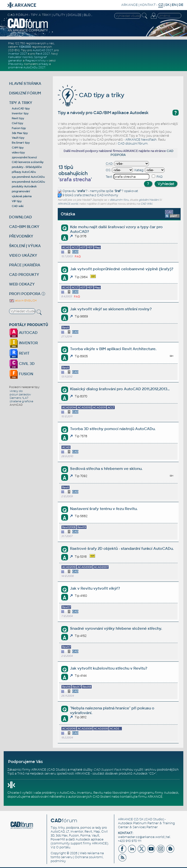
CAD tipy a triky (91, 95)
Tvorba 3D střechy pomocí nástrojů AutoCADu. (113, 429)
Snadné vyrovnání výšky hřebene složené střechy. (116, 628)
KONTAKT (148, 5)
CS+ (152, 774)
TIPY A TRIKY (21, 103)
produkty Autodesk (24, 186)
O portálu (63, 847)
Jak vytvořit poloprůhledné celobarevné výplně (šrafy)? (122, 269)
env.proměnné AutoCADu (28, 182)
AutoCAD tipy (21, 108)
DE (181, 5)
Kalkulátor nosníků (20, 57)
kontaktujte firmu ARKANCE (141, 797)
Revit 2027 (43, 54)
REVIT (19, 353)
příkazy (43, 64)
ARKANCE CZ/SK (131, 819)
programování (21, 191)
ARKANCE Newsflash (141, 140)
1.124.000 (25, 47)
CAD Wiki (146, 204)
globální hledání (149, 200)
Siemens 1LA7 (19, 398)
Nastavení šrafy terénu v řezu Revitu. (104, 509)
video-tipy (18, 152)
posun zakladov (20, 394)
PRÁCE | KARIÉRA (25, 265)
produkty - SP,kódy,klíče (27, 167)
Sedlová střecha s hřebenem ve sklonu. (106, 469)
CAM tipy (18, 148)
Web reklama (89, 853)
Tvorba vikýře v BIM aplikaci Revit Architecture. (113, 349)
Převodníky (15, 64)
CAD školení (102, 797)
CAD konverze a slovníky (28, 162)
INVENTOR (23, 343)
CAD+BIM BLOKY (24, 227)
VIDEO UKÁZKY (23, 255)
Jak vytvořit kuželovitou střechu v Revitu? (109, 668)
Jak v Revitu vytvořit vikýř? (95, 588)
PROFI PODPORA (25, 294)
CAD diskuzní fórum (133, 144)
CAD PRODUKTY (24, 275)
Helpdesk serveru (43, 774)
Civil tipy (17, 123)
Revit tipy (18, 118)
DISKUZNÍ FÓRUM (25, 93)
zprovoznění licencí (24, 157)
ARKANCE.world (68, 204)
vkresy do (16, 391)
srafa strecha (84, 195)
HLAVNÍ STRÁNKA (25, 83)
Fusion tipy (19, 128)
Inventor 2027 (18, 54)
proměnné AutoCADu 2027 (27, 67)
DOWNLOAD (21, 217)
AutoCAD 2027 (43, 50)
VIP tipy (17, 201)
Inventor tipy (20, 113)
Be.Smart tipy (21, 143)
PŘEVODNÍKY (21, 236)
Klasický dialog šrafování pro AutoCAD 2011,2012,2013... (120, 389)
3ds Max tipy (20, 133)
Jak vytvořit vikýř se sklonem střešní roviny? (111, 309)
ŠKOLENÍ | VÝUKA (25, 246)
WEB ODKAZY (22, 284)
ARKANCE (129, 5)
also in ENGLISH (23, 300)
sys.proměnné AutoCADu (28, 177)
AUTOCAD (23, 333)
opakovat (131, 191)
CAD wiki (18, 206)
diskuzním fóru (119, 200)
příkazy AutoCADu (24, 172)
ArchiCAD (16, 405)
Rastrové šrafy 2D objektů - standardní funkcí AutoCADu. (122, 548)
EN (174, 5)
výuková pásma (22, 196)
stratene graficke (21, 401)
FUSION (21, 374)
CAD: (109, 164)
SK (167, 5)
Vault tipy (18, 138)
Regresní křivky (36, 60)
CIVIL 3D (22, 364)
